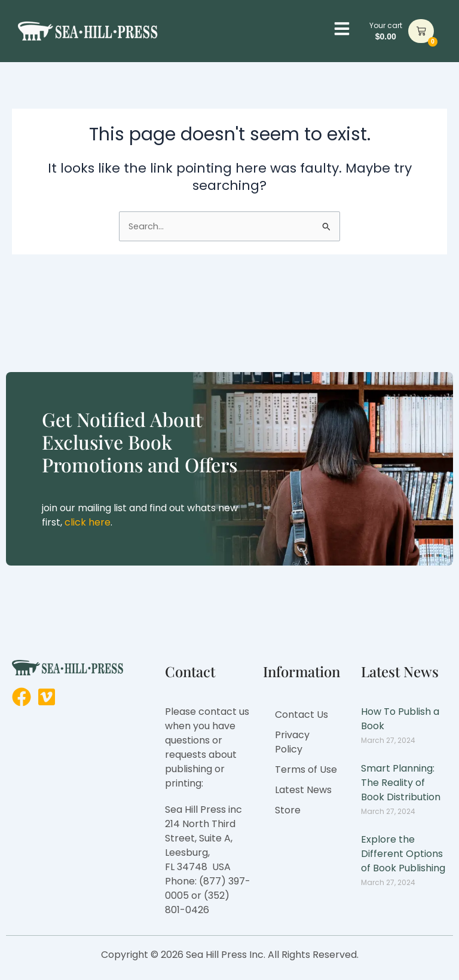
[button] (342, 29)
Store (288, 810)
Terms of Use (306, 769)
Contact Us (302, 715)
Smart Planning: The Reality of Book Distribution (401, 783)
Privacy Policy (292, 742)
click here (88, 522)
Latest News (303, 790)
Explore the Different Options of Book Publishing (403, 854)
